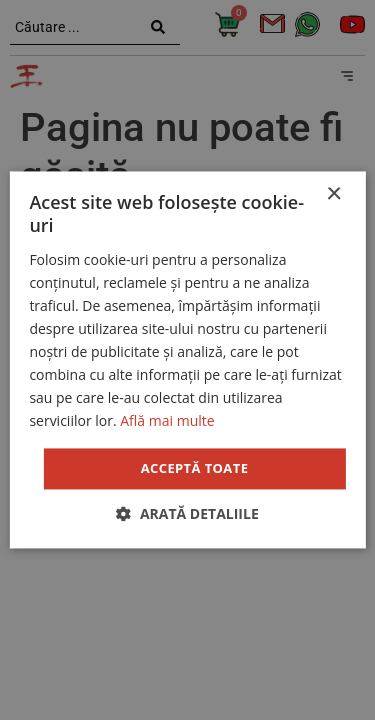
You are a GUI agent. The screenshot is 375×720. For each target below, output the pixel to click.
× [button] (333, 194)
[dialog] (187, 360)
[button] (187, 514)
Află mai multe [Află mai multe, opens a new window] (167, 421)
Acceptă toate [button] (195, 468)
